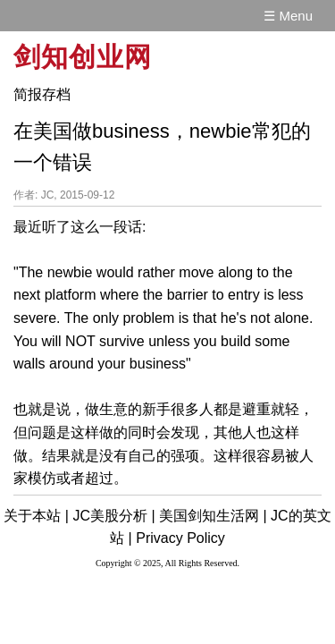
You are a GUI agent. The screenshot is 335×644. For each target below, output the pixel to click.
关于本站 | (36, 516)
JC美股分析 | (113, 516)
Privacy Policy (180, 538)
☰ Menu (288, 16)
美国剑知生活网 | (213, 516)
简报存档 (42, 94)
